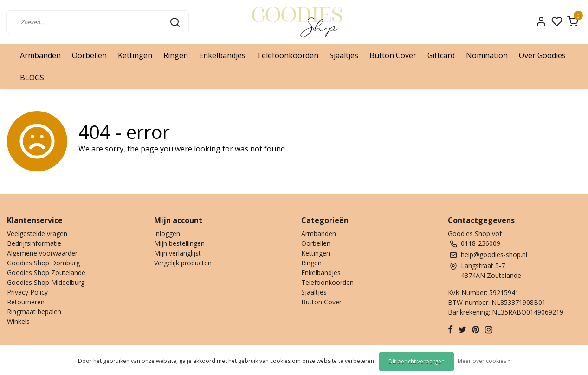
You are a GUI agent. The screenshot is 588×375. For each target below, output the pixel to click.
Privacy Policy (27, 292)
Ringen (176, 55)
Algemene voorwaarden (43, 253)
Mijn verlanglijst (178, 253)
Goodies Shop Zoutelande (46, 273)
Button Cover (393, 55)
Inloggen (167, 234)
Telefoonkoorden (288, 55)
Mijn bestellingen (179, 243)
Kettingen (135, 55)
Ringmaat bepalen (34, 312)
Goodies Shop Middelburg (46, 282)
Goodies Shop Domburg (43, 263)
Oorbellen (89, 55)
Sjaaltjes (344, 55)
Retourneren (26, 302)
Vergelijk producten (183, 263)
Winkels (18, 321)
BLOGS (32, 78)
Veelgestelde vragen (37, 234)
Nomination (487, 55)
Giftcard (441, 55)
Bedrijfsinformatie (34, 243)
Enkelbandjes (222, 55)
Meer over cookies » (484, 361)
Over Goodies (542, 55)
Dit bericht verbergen (417, 361)
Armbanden (40, 55)
